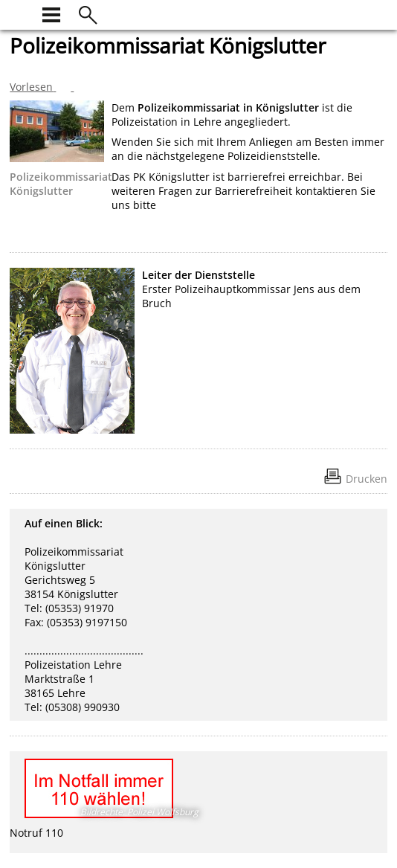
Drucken (367, 479)
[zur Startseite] (19, 13)
